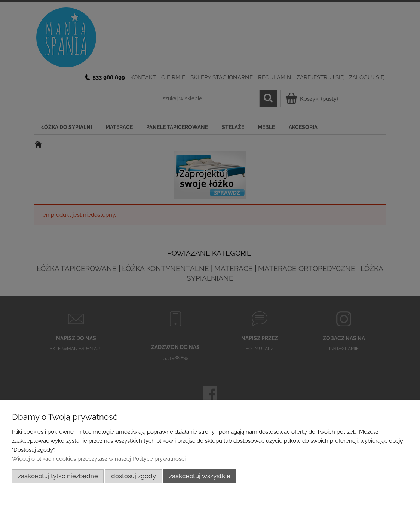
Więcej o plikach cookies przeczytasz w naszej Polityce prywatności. (99, 459)
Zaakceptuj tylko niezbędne (58, 476)
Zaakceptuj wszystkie (200, 476)
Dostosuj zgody (134, 476)
